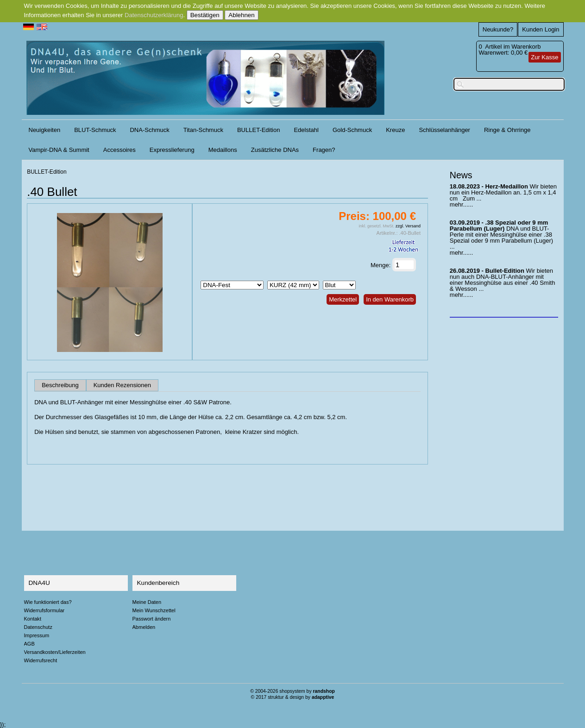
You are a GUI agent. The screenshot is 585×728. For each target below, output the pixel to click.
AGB (29, 644)
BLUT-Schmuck (95, 130)
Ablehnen (241, 15)
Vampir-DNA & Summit (59, 150)
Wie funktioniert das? (48, 602)
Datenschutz (38, 627)
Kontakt (33, 619)
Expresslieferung (172, 150)
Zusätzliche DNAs (275, 150)
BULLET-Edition (259, 130)
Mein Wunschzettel (154, 610)
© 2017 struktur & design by (293, 697)
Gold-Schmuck (352, 130)
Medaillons (223, 150)
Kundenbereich (158, 583)
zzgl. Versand (408, 226)
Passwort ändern (152, 619)
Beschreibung (60, 385)
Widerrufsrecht (41, 660)
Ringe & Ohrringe (507, 130)
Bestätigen (205, 15)
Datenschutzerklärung (154, 15)
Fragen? (324, 150)
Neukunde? (498, 29)
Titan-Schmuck (203, 130)
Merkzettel (343, 299)
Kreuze (395, 130)
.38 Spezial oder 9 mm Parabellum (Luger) (499, 226)
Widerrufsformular (44, 610)
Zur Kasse (544, 57)
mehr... (459, 204)
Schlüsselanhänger (444, 130)
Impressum (37, 635)
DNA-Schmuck (149, 130)
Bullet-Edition (505, 271)
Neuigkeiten (45, 130)
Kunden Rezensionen (122, 385)
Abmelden (144, 627)
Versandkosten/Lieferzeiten (55, 652)
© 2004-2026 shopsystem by (292, 691)
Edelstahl (306, 130)
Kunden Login (541, 29)
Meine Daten (147, 602)
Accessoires (120, 150)
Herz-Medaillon (506, 186)
